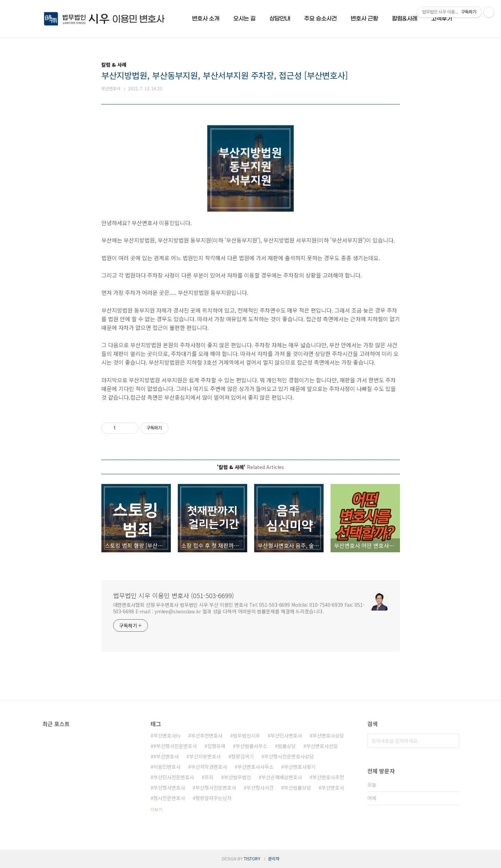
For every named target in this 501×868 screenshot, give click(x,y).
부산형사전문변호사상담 (289, 756)
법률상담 (287, 746)
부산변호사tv (167, 735)
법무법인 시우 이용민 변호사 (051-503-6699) (174, 595)
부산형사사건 (260, 788)
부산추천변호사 (207, 735)
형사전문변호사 (169, 798)
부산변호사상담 (328, 735)
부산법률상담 (298, 788)
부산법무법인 (237, 777)
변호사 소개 (206, 19)
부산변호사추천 (328, 777)
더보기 (156, 809)
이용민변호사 (167, 767)
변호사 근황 (364, 19)
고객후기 (442, 19)
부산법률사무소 (252, 746)
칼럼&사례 (405, 19)
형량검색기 (243, 756)
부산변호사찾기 (300, 767)
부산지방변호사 (205, 756)
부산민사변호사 (286, 735)
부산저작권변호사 (209, 767)
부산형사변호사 (169, 788)
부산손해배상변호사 (282, 777)
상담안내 (280, 19)
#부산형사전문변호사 (175, 746)
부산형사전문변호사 (216, 788)
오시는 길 (244, 19)
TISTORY (252, 858)
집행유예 (216, 746)
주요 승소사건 (320, 19)
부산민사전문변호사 (174, 777)
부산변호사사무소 (256, 767)
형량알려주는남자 (214, 798)
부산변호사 (333, 788)
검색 (452, 741)
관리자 (274, 858)
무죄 (209, 777)
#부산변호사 (166, 756)
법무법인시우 (247, 735)
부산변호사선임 (322, 746)
